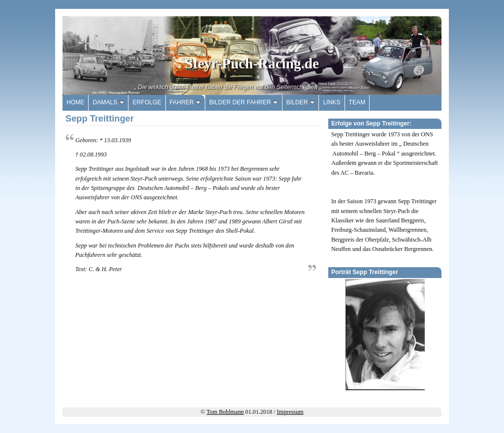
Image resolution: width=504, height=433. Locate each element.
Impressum (290, 412)
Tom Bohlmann (225, 412)
